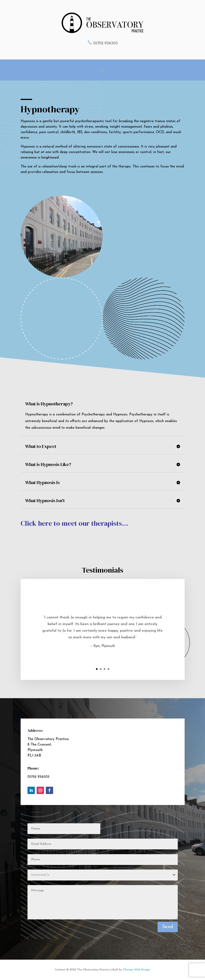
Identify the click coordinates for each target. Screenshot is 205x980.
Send (168, 927)
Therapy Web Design (137, 970)
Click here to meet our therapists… (74, 523)
